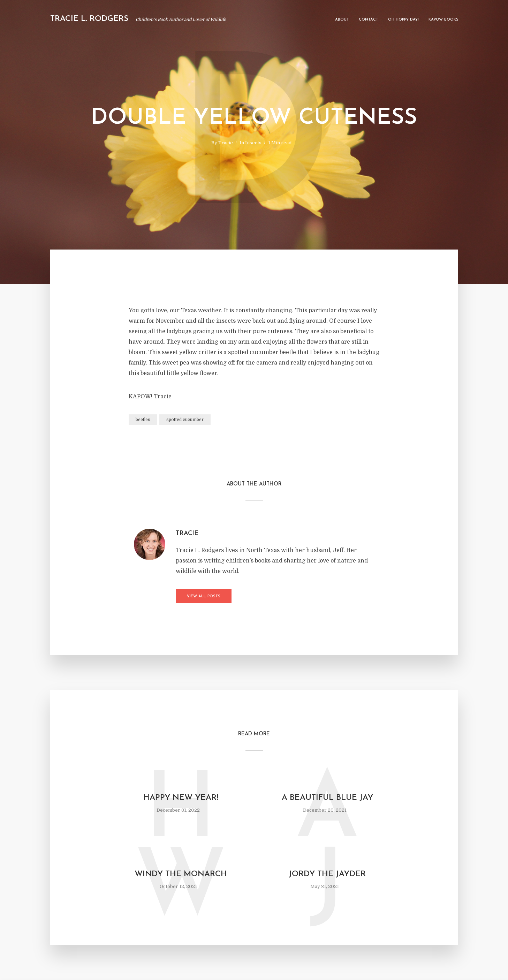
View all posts (204, 596)
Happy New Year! (181, 798)
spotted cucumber (185, 420)
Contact (369, 20)
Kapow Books (443, 20)
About (342, 20)
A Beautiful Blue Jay (327, 798)
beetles (143, 420)
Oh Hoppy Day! (403, 20)
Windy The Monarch (181, 874)
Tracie (226, 143)
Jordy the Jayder (327, 874)
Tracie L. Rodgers (89, 19)
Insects (253, 143)
